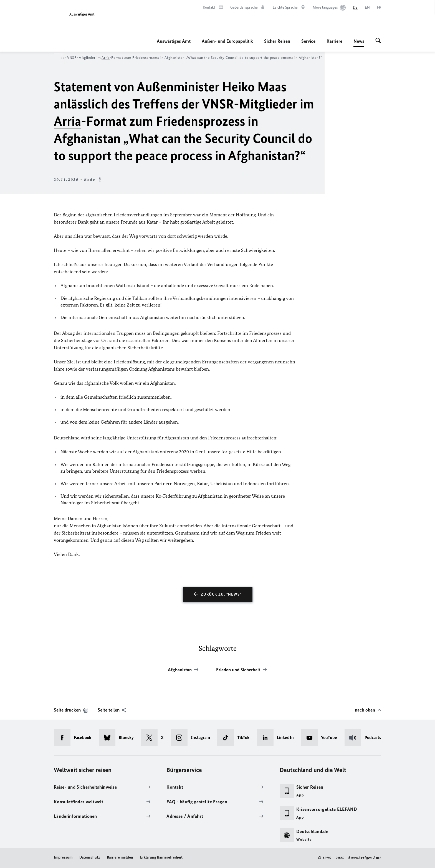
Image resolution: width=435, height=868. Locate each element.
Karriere (334, 41)
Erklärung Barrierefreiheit (161, 857)
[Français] (379, 7)
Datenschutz (90, 857)
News (359, 41)
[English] (367, 7)
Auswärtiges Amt (174, 41)
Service (308, 41)
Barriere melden (120, 857)
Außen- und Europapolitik (227, 41)
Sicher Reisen (277, 41)
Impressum (63, 857)
